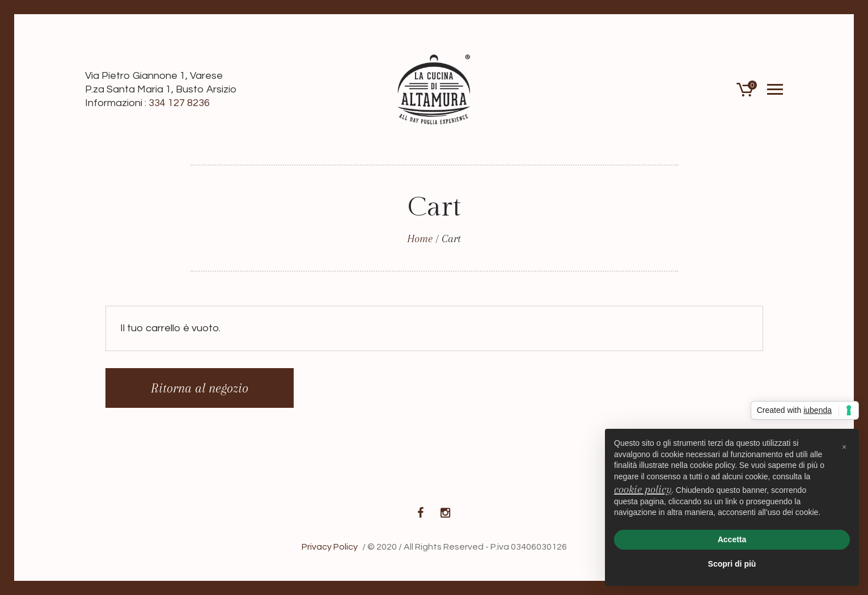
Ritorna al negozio (200, 388)
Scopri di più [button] (732, 564)
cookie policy (643, 489)
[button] (844, 447)
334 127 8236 (179, 103)
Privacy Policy (330, 547)
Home (420, 239)
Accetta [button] (732, 539)
